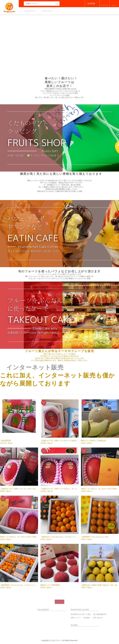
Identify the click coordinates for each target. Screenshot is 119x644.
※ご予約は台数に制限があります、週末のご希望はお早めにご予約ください (59, 360)
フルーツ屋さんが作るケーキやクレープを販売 (60, 351)
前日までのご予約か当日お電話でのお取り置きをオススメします (59, 358)
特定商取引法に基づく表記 (81, 614)
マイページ (105, 5)
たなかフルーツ (19, 610)
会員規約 (87, 618)
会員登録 (91, 4)
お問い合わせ (98, 618)
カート (114, 5)
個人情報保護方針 (100, 614)
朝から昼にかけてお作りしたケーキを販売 (59, 354)
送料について (76, 618)
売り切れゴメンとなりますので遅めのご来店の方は (59, 356)
